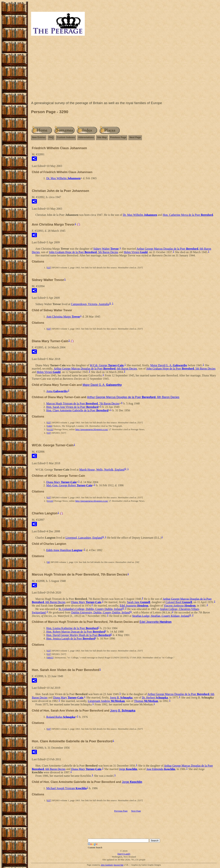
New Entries (39, 137)
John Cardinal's (107, 865)
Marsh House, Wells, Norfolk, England (102, 470)
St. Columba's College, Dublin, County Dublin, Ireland (90, 609)
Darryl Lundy (124, 854)
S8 (48, 562)
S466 (49, 426)
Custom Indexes (66, 137)
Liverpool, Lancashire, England (84, 538)
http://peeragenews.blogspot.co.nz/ (92, 429)
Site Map (102, 137)
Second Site (118, 865)
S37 (49, 268)
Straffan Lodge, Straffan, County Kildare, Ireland (161, 616)
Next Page (135, 137)
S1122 (50, 429)
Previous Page (118, 137)
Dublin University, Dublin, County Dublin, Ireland (101, 612)
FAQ (51, 137)
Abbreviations (86, 137)
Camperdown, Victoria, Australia (90, 304)
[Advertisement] (124, 69)
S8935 (50, 658)
